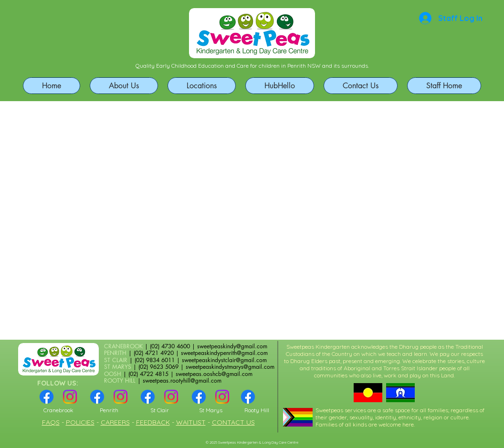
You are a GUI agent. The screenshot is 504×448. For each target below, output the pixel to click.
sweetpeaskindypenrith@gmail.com (224, 353)
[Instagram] (70, 397)
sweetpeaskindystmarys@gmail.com (230, 367)
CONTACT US (233, 422)
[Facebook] (47, 397)
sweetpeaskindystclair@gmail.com (224, 360)
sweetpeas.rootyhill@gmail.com (182, 380)
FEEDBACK (153, 422)
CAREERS (115, 422)
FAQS (51, 422)
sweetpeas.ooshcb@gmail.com (214, 374)
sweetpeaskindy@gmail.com (232, 346)
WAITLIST (191, 422)
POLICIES (80, 422)
